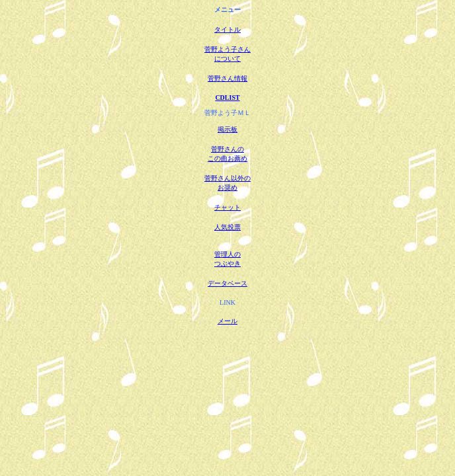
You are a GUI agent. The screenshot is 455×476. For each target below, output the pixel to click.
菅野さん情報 (227, 78)
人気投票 (227, 227)
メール (227, 321)
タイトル (227, 29)
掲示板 (227, 129)
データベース (227, 283)
